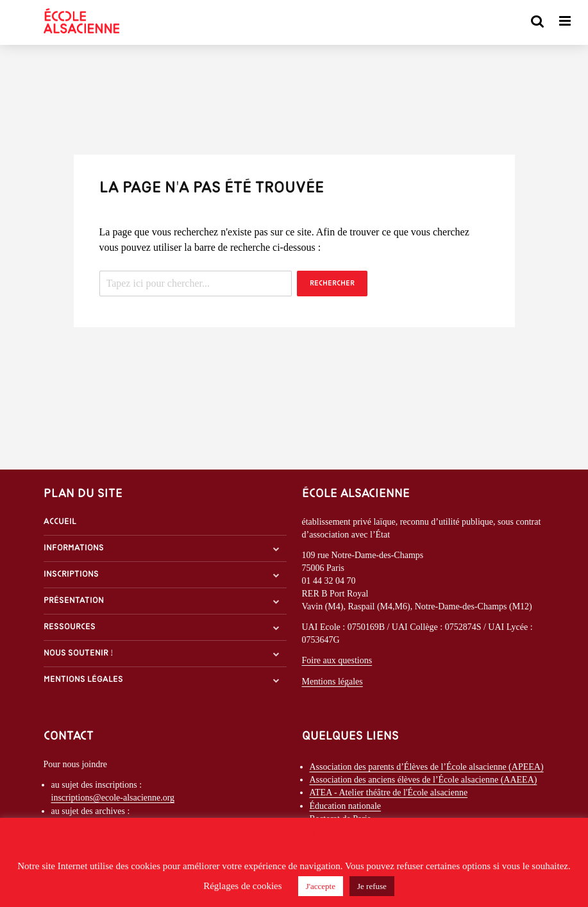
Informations (74, 548)
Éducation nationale (346, 806)
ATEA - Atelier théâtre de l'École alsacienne (389, 793)
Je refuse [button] (372, 886)
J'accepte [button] (321, 886)
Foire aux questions (337, 660)
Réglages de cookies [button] (242, 886)
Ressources (70, 627)
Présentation (74, 601)
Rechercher (332, 284)
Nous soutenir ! (79, 653)
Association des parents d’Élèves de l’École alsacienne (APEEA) (427, 767)
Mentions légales (83, 680)
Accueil (60, 522)
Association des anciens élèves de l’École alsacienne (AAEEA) (424, 780)
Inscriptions (71, 574)
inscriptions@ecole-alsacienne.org (113, 798)
